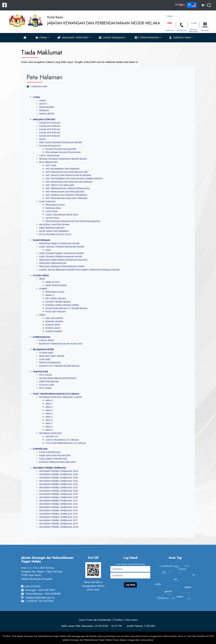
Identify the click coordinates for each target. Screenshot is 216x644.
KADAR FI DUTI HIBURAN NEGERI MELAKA (59, 366)
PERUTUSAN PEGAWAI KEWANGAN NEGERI (60, 142)
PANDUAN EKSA (53, 208)
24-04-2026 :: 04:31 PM (108, 626)
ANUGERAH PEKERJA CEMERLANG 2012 (58, 517)
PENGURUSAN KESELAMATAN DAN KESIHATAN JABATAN (73, 221)
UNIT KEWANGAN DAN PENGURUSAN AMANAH (69, 182)
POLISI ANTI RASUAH (56, 312)
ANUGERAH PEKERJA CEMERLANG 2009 (59, 527)
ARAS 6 (49, 420)
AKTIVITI (43, 104)
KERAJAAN (44, 110)
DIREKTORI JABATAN (49, 381)
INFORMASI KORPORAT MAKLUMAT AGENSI (60, 397)
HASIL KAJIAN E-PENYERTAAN (53, 459)
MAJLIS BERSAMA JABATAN (52, 228)
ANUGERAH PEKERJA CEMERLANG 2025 (59, 474)
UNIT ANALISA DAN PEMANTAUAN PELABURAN (68, 175)
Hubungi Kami (182, 30)
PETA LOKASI (45, 375)
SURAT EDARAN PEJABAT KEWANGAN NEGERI (62, 253)
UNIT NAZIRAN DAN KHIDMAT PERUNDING (66, 195)
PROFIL (43, 139)
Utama (41, 38)
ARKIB (42, 279)
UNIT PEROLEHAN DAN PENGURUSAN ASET (67, 172)
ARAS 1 (49, 404)
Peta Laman (205, 30)
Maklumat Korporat (73, 38)
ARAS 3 (49, 410)
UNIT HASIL (51, 165)
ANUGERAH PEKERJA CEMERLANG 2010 (59, 524)
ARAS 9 (49, 430)
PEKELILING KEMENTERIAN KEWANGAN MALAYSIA (63, 260)
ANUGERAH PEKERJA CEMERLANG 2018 (58, 497)
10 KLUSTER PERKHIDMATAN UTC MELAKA (66, 443)
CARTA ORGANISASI (49, 156)
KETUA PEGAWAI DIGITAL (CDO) (55, 234)
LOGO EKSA (51, 211)
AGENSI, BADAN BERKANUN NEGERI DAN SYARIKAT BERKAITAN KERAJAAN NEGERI (79, 270)
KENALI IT (50, 295)
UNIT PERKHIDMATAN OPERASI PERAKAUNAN (68, 188)
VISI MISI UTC (52, 437)
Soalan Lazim (170, 30)
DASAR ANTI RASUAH (50, 123)
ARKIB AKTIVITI (53, 282)
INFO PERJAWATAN (48, 162)
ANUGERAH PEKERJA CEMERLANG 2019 (59, 494)
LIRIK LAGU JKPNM (54, 318)
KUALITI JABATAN (47, 202)
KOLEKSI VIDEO (53, 325)
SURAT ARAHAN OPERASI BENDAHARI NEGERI (62, 247)
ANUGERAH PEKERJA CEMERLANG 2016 (59, 504)
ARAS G (49, 400)
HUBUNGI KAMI (40, 86)
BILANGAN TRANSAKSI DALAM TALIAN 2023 (61, 344)
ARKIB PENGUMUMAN (56, 285)
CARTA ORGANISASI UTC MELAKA (62, 440)
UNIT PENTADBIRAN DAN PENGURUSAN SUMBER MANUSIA (74, 179)
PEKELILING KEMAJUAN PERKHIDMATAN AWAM (62, 266)
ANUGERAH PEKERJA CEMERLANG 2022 (59, 484)
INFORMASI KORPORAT (51, 433)
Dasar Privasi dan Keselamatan (95, 620)
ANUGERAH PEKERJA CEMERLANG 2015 (58, 507)
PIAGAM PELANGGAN (50, 146)
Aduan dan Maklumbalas (193, 30)
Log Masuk (130, 585)
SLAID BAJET (45, 359)
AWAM (42, 101)
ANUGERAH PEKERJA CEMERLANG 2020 (59, 491)
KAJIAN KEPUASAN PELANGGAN (55, 455)
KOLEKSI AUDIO (53, 328)
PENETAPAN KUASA (55, 292)
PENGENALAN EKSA (55, 205)
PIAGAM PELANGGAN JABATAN (61, 149)
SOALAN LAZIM (47, 385)
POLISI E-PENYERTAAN (50, 452)
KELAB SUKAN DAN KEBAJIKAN (54, 231)
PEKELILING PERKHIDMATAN (53, 263)
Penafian (118, 620)
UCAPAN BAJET (46, 353)
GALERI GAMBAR (54, 331)
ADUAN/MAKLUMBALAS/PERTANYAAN (58, 378)
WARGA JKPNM (47, 114)
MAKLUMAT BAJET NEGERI (52, 356)
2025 (48, 250)
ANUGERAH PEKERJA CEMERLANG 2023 (59, 481)
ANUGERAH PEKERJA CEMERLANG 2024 (59, 478)
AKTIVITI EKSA (52, 218)
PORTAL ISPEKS (47, 340)
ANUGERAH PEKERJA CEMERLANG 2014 (58, 510)
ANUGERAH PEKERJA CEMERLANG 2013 (58, 514)
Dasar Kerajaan (112, 38)
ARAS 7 (49, 423)
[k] (188, 16)
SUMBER (43, 289)
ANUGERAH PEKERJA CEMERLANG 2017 (58, 501)
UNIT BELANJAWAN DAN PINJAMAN (62, 169)
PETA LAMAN (45, 388)
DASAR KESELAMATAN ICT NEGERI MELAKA (66, 308)
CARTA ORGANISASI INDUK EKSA (62, 215)
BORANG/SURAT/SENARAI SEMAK (62, 305)
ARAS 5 (49, 417)
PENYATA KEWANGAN (50, 363)
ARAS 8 (49, 427)
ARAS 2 (49, 407)
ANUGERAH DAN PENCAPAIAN (54, 225)
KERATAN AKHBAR (54, 321)
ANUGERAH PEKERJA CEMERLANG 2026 (59, 471)
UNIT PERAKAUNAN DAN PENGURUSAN (65, 192)
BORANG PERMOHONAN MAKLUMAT (57, 462)
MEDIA (42, 315)
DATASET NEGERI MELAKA (58, 302)
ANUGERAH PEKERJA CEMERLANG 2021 (58, 487)
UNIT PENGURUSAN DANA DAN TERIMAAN (66, 198)
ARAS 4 (49, 414)
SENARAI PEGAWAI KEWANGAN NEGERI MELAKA (63, 159)
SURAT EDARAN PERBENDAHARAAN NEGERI (61, 257)
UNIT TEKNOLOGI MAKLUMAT (60, 185)
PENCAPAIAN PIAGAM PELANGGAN (63, 152)
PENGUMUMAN (47, 107)
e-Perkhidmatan (147, 38)
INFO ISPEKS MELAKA (56, 298)
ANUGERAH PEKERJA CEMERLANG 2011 (58, 520)
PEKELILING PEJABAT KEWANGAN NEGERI (59, 243)
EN (179, 5)
